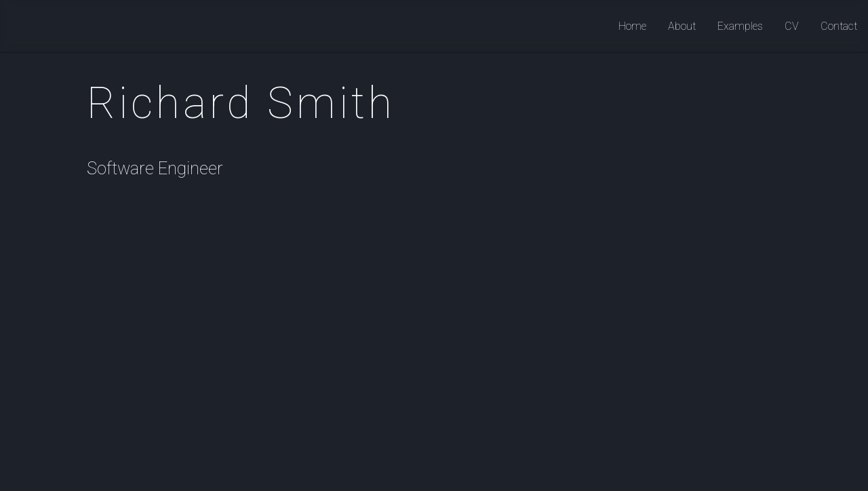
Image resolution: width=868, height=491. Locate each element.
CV (792, 26)
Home (632, 26)
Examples (740, 26)
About (682, 26)
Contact (839, 26)
